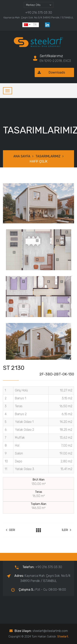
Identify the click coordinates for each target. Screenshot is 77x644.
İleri (66, 530)
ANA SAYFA (22, 156)
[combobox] (39, 5)
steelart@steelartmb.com (50, 631)
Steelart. (63, 637)
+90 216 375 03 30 (39, 13)
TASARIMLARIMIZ (48, 156)
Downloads (50, 72)
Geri (10, 530)
